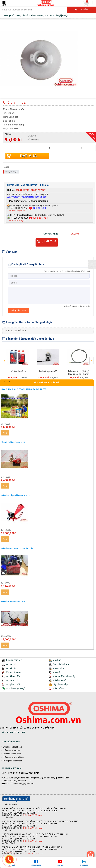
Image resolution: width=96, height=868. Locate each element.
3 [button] (14, 382)
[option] (18, 362)
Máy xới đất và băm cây (64, 676)
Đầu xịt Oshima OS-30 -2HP (13, 442)
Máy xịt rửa (11, 668)
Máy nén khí (58, 668)
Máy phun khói (13, 684)
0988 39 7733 (22, 190)
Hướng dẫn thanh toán (13, 761)
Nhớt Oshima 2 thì (18, 371)
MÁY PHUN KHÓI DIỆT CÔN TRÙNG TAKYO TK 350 (24, 389)
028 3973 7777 (38, 190)
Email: (19, 784)
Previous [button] (4, 358)
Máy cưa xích (12, 680)
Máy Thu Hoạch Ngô (15, 688)
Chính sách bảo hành (12, 754)
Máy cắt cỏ (11, 664)
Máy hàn (57, 660)
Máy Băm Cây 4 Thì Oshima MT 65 (16, 495)
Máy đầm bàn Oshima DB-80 (13, 602)
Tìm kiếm (82, 10)
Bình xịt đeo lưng (61, 664)
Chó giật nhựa (11, 172)
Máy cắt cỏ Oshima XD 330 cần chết (17, 548)
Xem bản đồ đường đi (16, 211)
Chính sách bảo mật (12, 750)
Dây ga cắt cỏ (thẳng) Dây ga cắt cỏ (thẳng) (79, 373)
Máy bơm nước (60, 680)
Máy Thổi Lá (59, 688)
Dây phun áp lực (60, 684)
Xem (5, 433)
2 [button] (9, 382)
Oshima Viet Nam (33, 815)
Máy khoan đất (13, 676)
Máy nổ (56, 672)
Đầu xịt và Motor (13, 672)
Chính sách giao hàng (12, 747)
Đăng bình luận (19, 310)
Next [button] (92, 358)
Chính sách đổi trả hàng (13, 757)
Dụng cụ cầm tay (14, 660)
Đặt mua (28, 156)
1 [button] (5, 382)
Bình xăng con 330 (48, 371)
